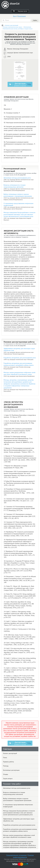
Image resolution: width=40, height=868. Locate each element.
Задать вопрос (8, 778)
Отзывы (6, 774)
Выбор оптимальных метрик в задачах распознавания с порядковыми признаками (18, 195)
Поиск (5, 758)
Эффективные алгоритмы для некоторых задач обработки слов (19, 820)
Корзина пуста (23, 11)
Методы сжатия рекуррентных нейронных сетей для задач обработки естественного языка (19, 373)
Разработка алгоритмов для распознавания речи (20, 358)
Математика (27, 27)
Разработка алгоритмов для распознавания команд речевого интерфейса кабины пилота (19, 364)
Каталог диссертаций (12, 25)
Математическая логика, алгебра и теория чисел (18, 29)
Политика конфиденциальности (23, 856)
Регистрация (22, 16)
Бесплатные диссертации (11, 770)
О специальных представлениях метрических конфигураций (18, 806)
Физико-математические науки (13, 27)
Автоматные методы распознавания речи (17, 178)
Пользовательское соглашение (16, 855)
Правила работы (8, 762)
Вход (15, 16)
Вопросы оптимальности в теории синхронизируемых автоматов (15, 186)
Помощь (6, 766)
